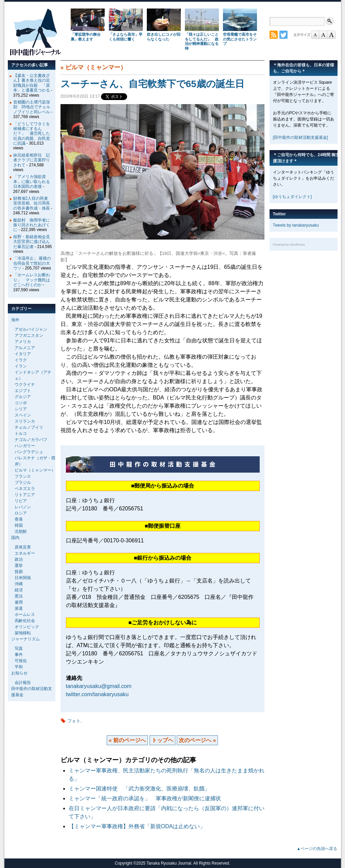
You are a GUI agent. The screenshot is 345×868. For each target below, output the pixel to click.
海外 (15, 320)
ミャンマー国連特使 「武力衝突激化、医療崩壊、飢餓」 (139, 789)
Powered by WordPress (289, 245)
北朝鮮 (21, 531)
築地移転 (23, 633)
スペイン (23, 415)
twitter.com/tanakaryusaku (97, 694)
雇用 (19, 602)
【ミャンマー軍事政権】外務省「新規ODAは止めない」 (137, 826)
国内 (15, 538)
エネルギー (25, 553)
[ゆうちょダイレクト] (292, 197)
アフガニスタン (29, 335)
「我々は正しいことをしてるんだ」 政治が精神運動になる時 (202, 41)
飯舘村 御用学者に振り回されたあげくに (32, 225)
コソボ (21, 403)
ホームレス (25, 615)
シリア (21, 409)
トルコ (21, 433)
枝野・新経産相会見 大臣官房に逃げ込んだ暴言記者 (34, 242)
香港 (19, 519)
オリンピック (27, 627)
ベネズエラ (25, 489)
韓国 (19, 525)
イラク (21, 360)
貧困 (19, 572)
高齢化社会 (25, 621)
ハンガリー (25, 446)
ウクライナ (25, 384)
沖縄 (19, 584)
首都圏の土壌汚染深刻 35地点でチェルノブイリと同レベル (32, 107)
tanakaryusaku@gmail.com (99, 686)
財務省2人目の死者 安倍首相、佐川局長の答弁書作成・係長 (33, 203)
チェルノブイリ (29, 427)
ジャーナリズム (25, 639)
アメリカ (23, 342)
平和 (19, 667)
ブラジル (23, 482)
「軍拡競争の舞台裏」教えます (86, 37)
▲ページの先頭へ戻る (317, 849)
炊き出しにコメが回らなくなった (164, 37)
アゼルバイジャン (31, 329)
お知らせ (19, 673)
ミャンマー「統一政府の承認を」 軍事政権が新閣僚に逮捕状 (148, 798)
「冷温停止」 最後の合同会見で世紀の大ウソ (32, 263)
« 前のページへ (127, 740)
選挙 (19, 566)
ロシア (21, 513)
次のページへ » (197, 740)
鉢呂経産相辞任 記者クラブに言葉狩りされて (32, 160)
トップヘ (162, 740)
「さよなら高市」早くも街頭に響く (126, 37)
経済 (19, 590)
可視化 (21, 661)
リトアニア (25, 495)
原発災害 (23, 547)
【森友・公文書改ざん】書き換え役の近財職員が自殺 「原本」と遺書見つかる (32, 83)
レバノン (23, 507)
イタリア (23, 354)
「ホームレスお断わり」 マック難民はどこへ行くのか (32, 280)
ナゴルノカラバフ (31, 440)
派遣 (19, 608)
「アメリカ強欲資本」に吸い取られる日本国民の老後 (32, 182)
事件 (19, 655)
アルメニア (25, 348)
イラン (21, 366)
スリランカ (25, 421)
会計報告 (23, 683)
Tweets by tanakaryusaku (296, 225)
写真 (19, 649)
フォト (74, 721)
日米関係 (23, 578)
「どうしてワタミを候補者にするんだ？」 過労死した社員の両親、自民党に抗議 (32, 134)
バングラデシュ (29, 452)
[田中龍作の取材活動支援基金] (301, 137)
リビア (21, 501)
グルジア (23, 397)
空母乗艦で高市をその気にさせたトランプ (240, 39)
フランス (23, 476)
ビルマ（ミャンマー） (96, 67)
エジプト (23, 391)
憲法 (19, 596)
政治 (19, 559)
